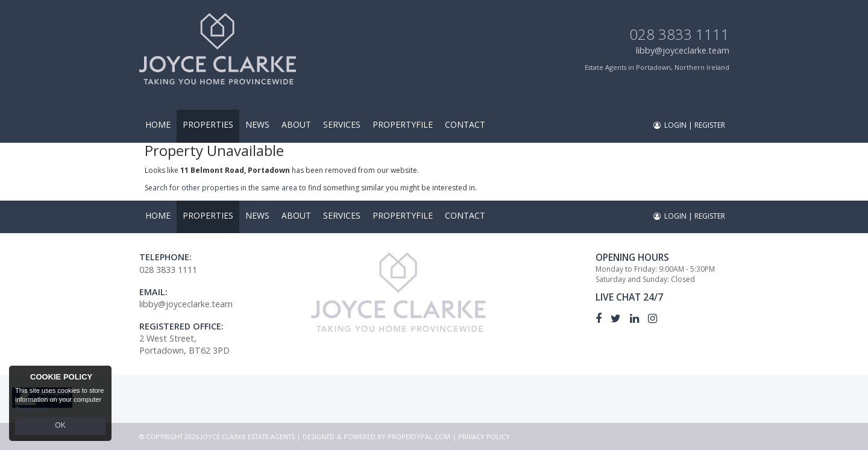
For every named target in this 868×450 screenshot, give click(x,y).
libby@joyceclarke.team (683, 50)
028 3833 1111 (679, 34)
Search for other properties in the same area (221, 188)
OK (60, 427)
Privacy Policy (484, 436)
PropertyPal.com (419, 436)
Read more (31, 410)
